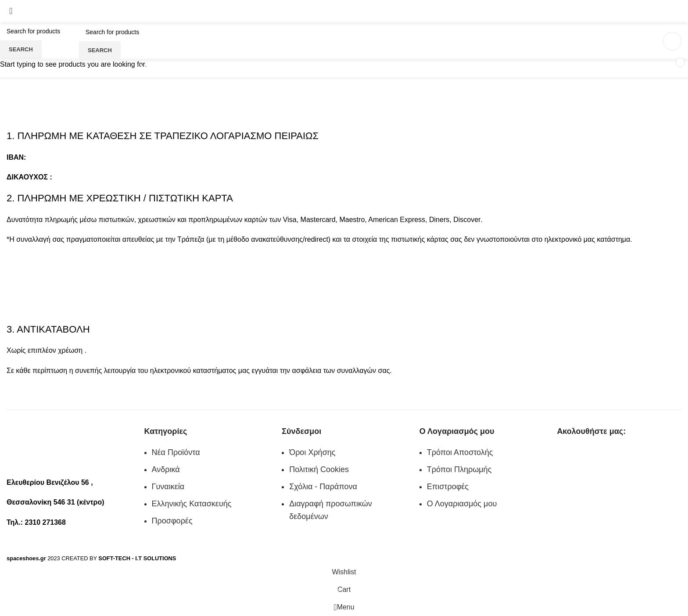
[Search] (146, 32)
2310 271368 (24, 17)
